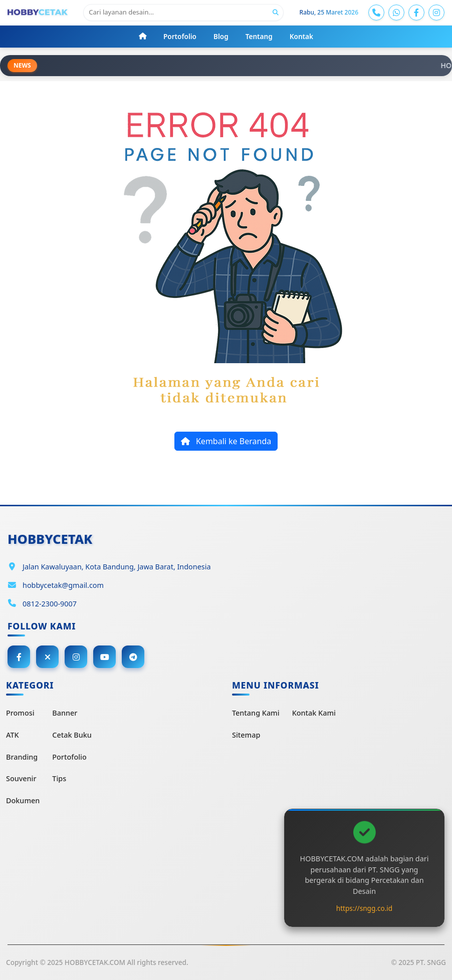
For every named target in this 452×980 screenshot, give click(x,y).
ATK (13, 735)
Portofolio (69, 757)
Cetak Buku (72, 735)
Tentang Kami (256, 713)
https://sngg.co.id (364, 908)
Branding (22, 757)
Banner (65, 713)
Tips (59, 778)
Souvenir (21, 778)
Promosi (20, 713)
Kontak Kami (314, 713)
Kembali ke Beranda (226, 441)
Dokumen (23, 800)
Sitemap (246, 735)
